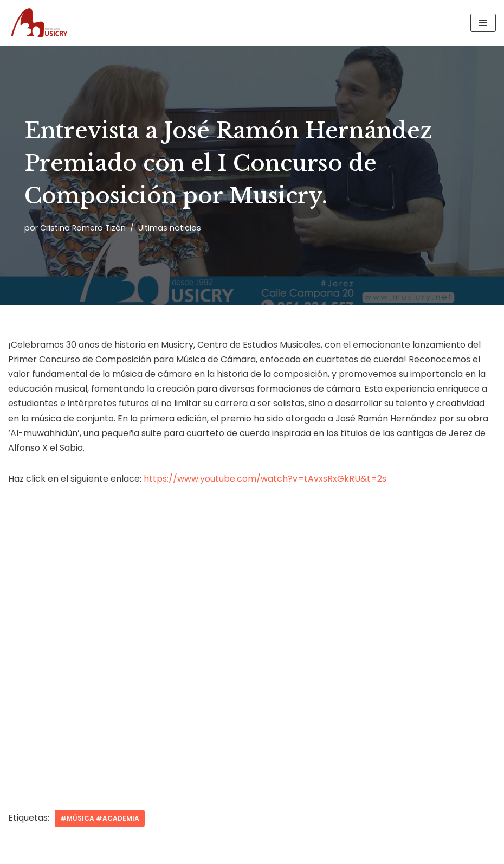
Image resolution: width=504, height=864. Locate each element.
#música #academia (100, 818)
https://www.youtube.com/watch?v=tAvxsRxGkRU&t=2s (265, 479)
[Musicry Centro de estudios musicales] (41, 23)
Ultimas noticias (170, 228)
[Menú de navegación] (483, 23)
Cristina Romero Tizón (83, 228)
